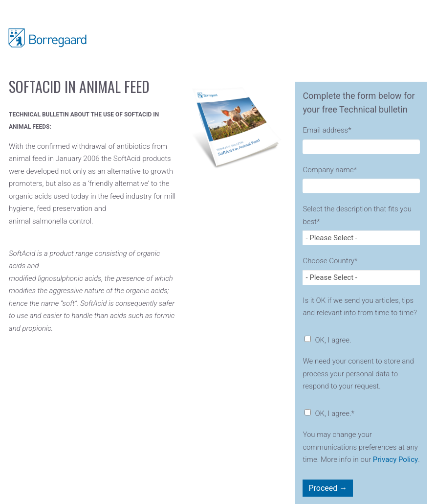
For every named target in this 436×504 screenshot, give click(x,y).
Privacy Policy (395, 459)
